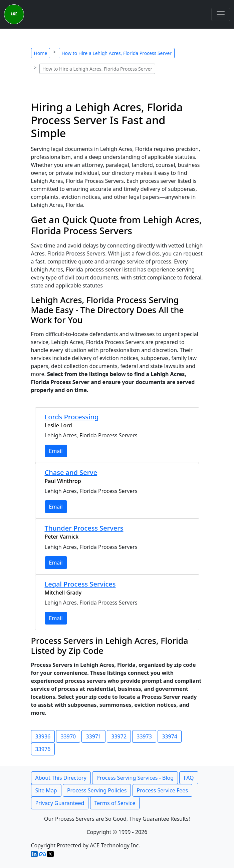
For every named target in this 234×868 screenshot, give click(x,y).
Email (56, 451)
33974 (170, 736)
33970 (68, 736)
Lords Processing (72, 417)
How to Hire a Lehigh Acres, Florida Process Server (117, 53)
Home (41, 53)
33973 (144, 736)
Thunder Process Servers (84, 528)
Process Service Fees (162, 790)
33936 (43, 736)
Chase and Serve (71, 472)
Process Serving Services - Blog (135, 778)
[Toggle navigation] (221, 14)
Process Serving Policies (97, 790)
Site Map (46, 790)
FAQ (189, 778)
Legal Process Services (80, 584)
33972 (119, 736)
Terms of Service (115, 803)
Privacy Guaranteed (60, 803)
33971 (93, 736)
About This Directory (61, 778)
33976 (43, 749)
